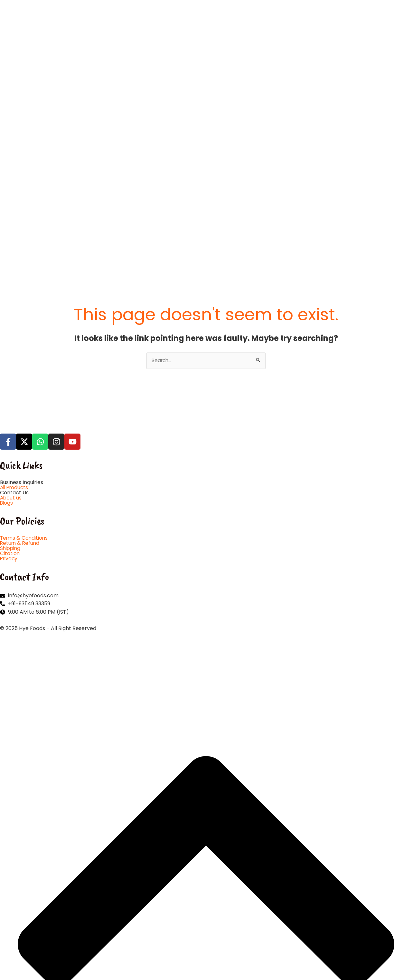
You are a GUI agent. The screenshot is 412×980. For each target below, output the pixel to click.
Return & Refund (21, 430)
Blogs (7, 390)
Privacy (9, 445)
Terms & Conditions (25, 425)
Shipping (11, 435)
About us (11, 385)
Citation (10, 440)
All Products (15, 374)
